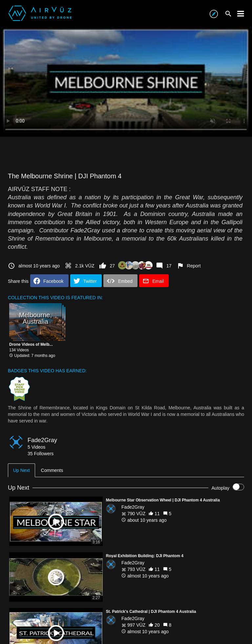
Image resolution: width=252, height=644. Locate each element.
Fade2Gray (42, 440)
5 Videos (36, 447)
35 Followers (41, 454)
